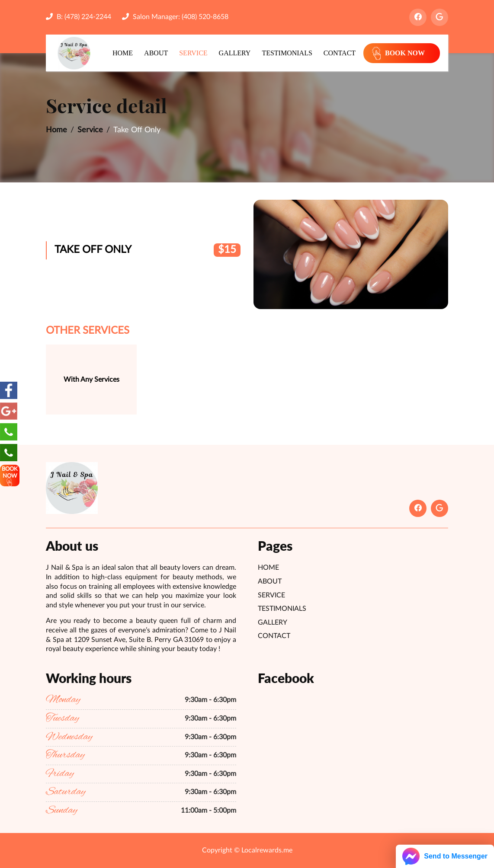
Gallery (235, 53)
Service (193, 53)
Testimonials (287, 53)
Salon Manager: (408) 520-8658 (175, 17)
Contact (340, 53)
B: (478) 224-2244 (79, 17)
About (156, 53)
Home (123, 53)
